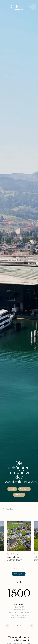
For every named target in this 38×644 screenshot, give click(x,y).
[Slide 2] (18, 569)
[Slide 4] (22, 569)
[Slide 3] (20, 569)
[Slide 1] (16, 569)
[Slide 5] (23, 569)
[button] (33, 7)
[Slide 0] (15, 569)
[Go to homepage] (19, 8)
